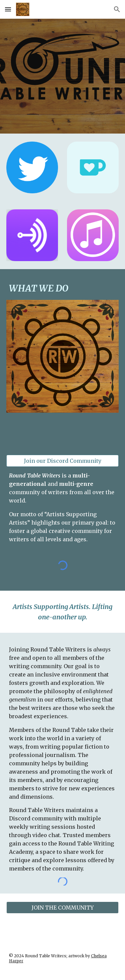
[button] (8, 9)
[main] (63, 288)
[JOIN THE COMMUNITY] (63, 908)
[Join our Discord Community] (63, 461)
